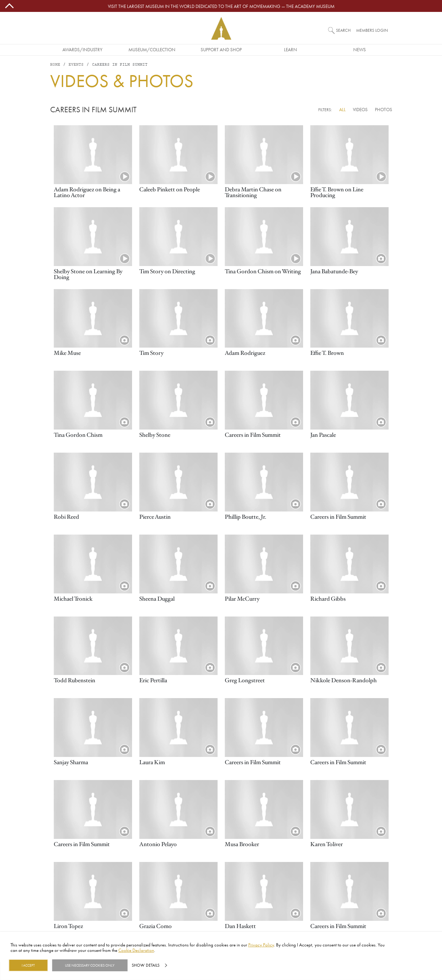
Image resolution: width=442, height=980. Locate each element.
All (342, 109)
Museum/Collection (152, 49)
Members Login (372, 30)
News (360, 49)
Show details (146, 965)
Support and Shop (221, 49)
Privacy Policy (261, 945)
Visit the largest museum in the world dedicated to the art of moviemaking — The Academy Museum (221, 6)
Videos (360, 109)
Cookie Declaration (136, 950)
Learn (290, 49)
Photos (384, 109)
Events (76, 65)
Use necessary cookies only (90, 965)
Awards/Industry (82, 49)
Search (343, 30)
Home (55, 65)
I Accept (28, 965)
